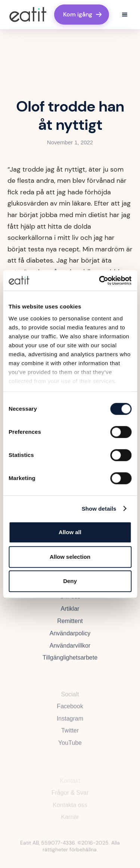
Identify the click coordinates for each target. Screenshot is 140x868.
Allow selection (70, 557)
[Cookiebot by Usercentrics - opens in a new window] (100, 281)
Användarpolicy (70, 637)
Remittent (70, 625)
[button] (125, 15)
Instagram (70, 723)
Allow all (70, 532)
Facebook (70, 711)
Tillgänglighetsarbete (70, 662)
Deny (70, 581)
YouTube (70, 748)
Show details (99, 509)
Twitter (70, 736)
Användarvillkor (70, 650)
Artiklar (70, 613)
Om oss (70, 600)
